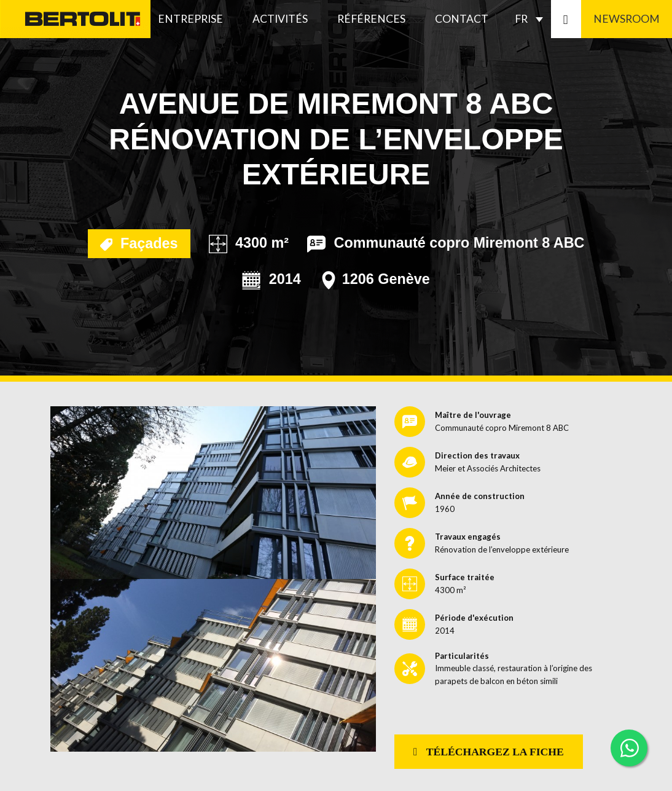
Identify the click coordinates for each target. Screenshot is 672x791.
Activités (280, 19)
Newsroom (627, 19)
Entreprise (190, 19)
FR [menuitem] (521, 19)
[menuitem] (532, 19)
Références (371, 19)
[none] (532, 19)
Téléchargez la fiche (489, 752)
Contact (462, 19)
